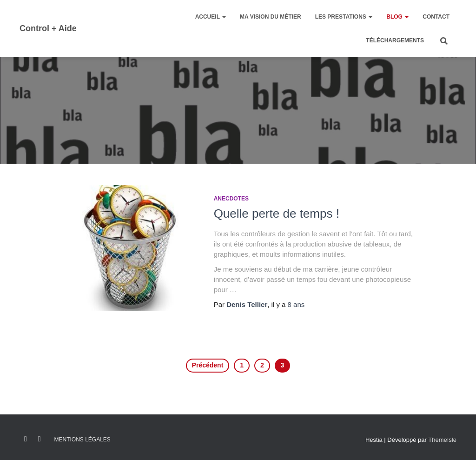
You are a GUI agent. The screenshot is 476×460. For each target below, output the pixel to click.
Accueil (211, 17)
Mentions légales (82, 440)
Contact (436, 17)
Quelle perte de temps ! (277, 213)
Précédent (208, 365)
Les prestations (344, 17)
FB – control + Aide (26, 439)
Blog (397, 17)
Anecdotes (231, 199)
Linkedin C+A (40, 439)
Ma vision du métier (271, 17)
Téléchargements (395, 40)
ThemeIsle (442, 440)
